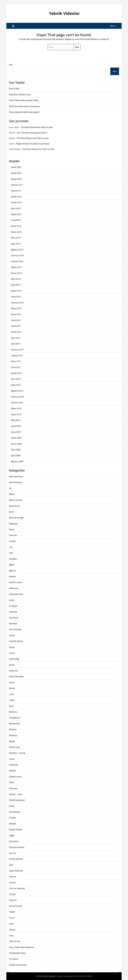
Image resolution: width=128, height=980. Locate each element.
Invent (12, 653)
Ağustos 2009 (17, 461)
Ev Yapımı (13, 606)
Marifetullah (14, 723)
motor (12, 759)
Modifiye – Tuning (17, 753)
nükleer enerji (15, 776)
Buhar (12, 529)
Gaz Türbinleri (15, 629)
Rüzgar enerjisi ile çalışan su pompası (33, 143)
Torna (12, 918)
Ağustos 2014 (17, 250)
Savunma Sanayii (17, 847)
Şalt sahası (14, 841)
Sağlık (12, 835)
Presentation (15, 812)
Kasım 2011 (16, 332)
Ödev (12, 782)
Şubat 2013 (16, 291)
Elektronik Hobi (16, 594)
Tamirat (13, 877)
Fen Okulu (14, 618)
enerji (12, 600)
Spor (11, 865)
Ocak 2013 (16, 297)
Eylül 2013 (16, 285)
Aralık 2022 (16, 167)
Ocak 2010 (16, 432)
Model (12, 741)
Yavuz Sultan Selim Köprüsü (22, 947)
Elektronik (14, 588)
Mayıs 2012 (16, 308)
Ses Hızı (13, 853)
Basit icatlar (14, 88)
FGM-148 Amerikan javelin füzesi (24, 100)
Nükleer (13, 771)
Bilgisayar (13, 523)
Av (10, 488)
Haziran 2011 (17, 355)
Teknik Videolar (64, 13)
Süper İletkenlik (16, 871)
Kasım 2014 (16, 232)
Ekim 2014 (16, 238)
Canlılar (12, 541)
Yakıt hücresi (15, 941)
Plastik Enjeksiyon (17, 800)
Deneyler (13, 559)
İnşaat (12, 647)
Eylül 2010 (16, 385)
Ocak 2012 (16, 320)
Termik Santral (16, 906)
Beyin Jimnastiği (16, 518)
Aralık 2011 (16, 326)
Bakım (12, 494)
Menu (113, 26)
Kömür (12, 688)
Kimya (12, 682)
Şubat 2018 (16, 179)
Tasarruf (13, 900)
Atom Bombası (16, 482)
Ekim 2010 (16, 379)
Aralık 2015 (16, 196)
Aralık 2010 (16, 373)
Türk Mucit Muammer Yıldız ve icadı (37, 127)
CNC (11, 553)
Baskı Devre (14, 506)
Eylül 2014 (16, 244)
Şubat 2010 (16, 426)
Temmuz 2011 (18, 349)
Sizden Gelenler (16, 859)
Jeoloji (12, 665)
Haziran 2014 (17, 261)
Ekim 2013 (16, 279)
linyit (11, 706)
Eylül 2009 (16, 455)
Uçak (11, 924)
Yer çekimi (14, 959)
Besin (12, 512)
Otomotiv (13, 788)
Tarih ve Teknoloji (17, 888)
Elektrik (12, 576)
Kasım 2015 (16, 202)
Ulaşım (12, 929)
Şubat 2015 (16, 214)
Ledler (12, 700)
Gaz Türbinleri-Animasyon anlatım (32, 133)
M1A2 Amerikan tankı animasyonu (24, 106)
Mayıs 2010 (16, 408)
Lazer (12, 694)
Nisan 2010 (16, 414)
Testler (12, 912)
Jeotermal (13, 671)
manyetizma (15, 718)
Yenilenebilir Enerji (17, 953)
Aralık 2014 (16, 226)
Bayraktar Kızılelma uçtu (20, 94)
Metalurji (13, 735)
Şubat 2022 (16, 173)
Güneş (12, 635)
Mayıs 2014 (16, 267)
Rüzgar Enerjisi (16, 829)
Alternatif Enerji (16, 476)
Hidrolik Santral (16, 641)
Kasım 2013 (16, 273)
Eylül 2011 (16, 344)
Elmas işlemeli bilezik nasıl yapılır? (24, 112)
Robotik (13, 823)
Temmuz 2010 (18, 397)
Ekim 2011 (16, 338)
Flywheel (13, 624)
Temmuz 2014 (18, 255)
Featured (13, 612)
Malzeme (13, 712)
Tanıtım (12, 882)
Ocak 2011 (16, 367)
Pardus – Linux (16, 794)
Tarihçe (12, 894)
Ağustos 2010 (17, 391)
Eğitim (12, 565)
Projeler (13, 818)
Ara (11, 65)
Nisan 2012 (16, 314)
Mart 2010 (16, 420)
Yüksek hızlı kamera (18, 965)
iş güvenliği (14, 659)
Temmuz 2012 (18, 302)
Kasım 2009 (16, 444)
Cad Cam (13, 535)
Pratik (12, 806)
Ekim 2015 (16, 208)
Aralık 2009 (16, 438)
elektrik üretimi (16, 582)
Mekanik (13, 729)
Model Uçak (14, 747)
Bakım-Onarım (16, 500)
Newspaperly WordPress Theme (78, 976)
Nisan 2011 (16, 361)
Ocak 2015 (16, 220)
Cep (11, 547)
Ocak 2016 (16, 191)
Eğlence (12, 570)
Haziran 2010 (17, 402)
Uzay (11, 935)
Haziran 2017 (17, 185)
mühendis (14, 765)
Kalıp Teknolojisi (16, 676)
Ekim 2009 (16, 449)
